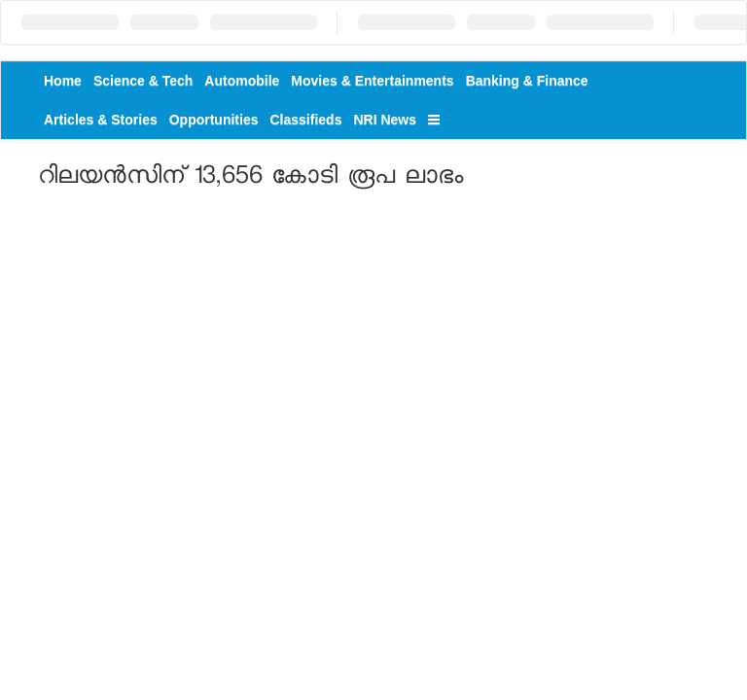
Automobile (242, 81)
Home (63, 81)
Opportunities (214, 120)
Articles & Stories (101, 120)
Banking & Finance (527, 81)
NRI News (385, 120)
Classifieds (306, 120)
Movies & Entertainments (372, 81)
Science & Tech (143, 81)
